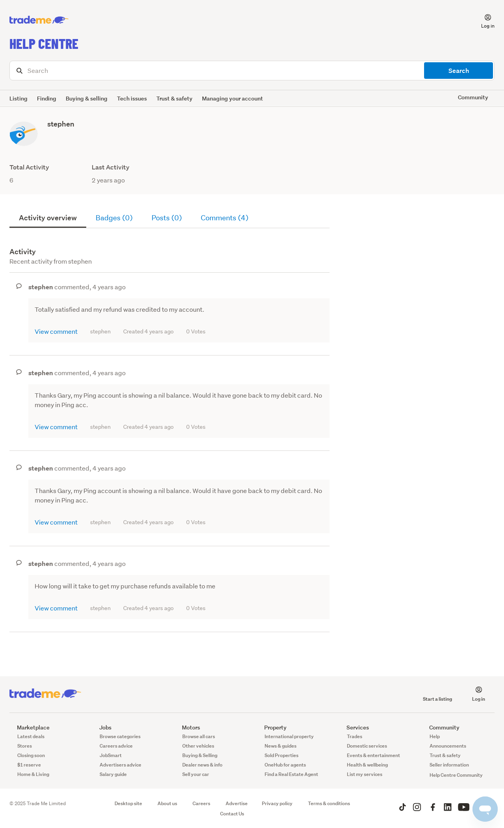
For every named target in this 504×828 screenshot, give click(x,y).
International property (289, 736)
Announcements (448, 746)
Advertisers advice (120, 765)
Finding (47, 98)
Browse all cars (199, 736)
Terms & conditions (329, 803)
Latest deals (31, 736)
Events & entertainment (373, 755)
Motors (187, 727)
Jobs (102, 727)
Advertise (237, 803)
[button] (483, 20)
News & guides (281, 746)
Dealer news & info (202, 765)
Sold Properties (282, 755)
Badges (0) (114, 218)
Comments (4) (225, 218)
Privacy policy (277, 803)
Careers (201, 803)
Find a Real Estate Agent (291, 774)
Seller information (449, 765)
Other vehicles (198, 746)
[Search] (252, 71)
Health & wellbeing (367, 765)
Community (441, 727)
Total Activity (29, 167)
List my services (365, 774)
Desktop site (128, 803)
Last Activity (111, 167)
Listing (19, 98)
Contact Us (232, 814)
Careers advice (116, 746)
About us (167, 803)
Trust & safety (174, 98)
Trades (355, 736)
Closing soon (31, 755)
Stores (25, 746)
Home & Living (33, 774)
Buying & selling (87, 98)
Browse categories (120, 736)
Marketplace (30, 727)
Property (272, 727)
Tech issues (132, 98)
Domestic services (367, 746)
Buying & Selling (200, 755)
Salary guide (113, 774)
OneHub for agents (285, 765)
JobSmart (111, 755)
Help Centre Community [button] (456, 775)
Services (354, 727)
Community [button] (473, 97)
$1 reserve (29, 765)
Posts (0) (167, 218)
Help (435, 736)
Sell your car (196, 774)
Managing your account (233, 98)
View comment (56, 331)
